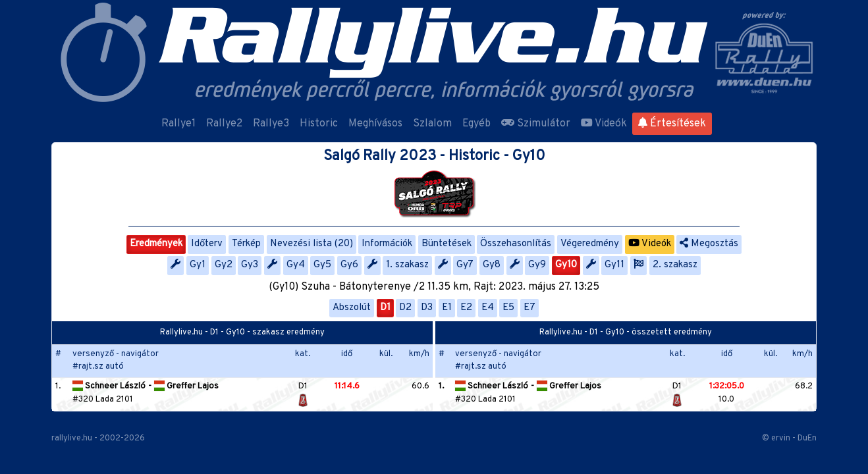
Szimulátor (536, 124)
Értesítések (672, 124)
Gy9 (537, 265)
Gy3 (250, 265)
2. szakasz (675, 265)
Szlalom (432, 124)
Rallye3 (271, 124)
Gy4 (296, 265)
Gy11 (614, 265)
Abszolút (352, 308)
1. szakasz (407, 265)
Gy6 (349, 265)
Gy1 (198, 265)
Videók (604, 124)
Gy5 (322, 265)
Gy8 (492, 265)
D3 (427, 308)
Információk (387, 244)
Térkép (246, 244)
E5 (508, 308)
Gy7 (465, 265)
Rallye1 (178, 124)
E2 (466, 308)
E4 (488, 308)
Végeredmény (590, 244)
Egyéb (476, 124)
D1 (385, 308)
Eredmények (156, 244)
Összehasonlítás (516, 244)
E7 (529, 308)
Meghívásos (375, 124)
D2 (405, 308)
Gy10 (566, 265)
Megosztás (709, 244)
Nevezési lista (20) (312, 244)
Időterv (207, 244)
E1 (447, 308)
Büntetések (447, 244)
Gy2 (224, 265)
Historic (319, 124)
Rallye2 (224, 124)
